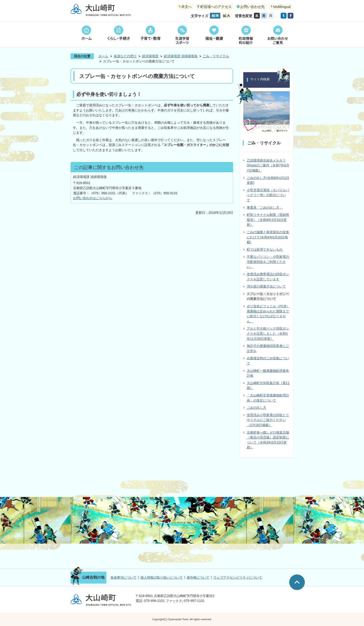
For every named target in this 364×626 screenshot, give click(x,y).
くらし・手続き (118, 35)
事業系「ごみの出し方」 (265, 208)
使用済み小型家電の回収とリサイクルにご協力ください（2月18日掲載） (268, 420)
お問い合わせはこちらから (93, 198)
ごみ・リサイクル (216, 56)
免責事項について (123, 577)
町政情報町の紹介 (246, 35)
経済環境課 (150, 56)
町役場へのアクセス (216, 7)
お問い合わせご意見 (278, 35)
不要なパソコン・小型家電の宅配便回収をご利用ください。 (268, 262)
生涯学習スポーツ (182, 35)
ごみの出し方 (257, 408)
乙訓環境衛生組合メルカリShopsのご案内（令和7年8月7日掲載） (268, 165)
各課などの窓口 (125, 56)
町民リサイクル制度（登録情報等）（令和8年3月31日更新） (268, 220)
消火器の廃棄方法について (266, 286)
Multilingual (282, 7)
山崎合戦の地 (93, 577)
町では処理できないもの (265, 250)
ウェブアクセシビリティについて (238, 577)
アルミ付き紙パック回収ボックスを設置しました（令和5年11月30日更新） (268, 333)
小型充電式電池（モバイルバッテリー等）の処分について (268, 195)
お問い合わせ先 (252, 7)
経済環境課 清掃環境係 (181, 56)
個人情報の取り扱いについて (162, 577)
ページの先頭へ (297, 582)
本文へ (187, 7)
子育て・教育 (150, 35)
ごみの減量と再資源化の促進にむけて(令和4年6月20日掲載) (268, 237)
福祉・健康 (214, 35)
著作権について (198, 577)
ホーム (86, 35)
